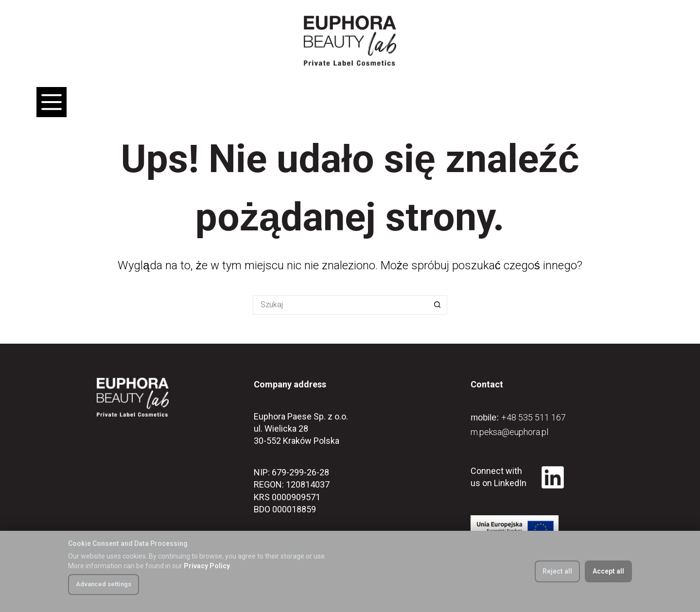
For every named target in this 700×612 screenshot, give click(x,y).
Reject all (557, 571)
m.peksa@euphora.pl (509, 432)
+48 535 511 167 (534, 417)
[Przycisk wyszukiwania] (437, 305)
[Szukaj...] (340, 305)
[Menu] (52, 102)
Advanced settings (104, 584)
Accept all (608, 571)
